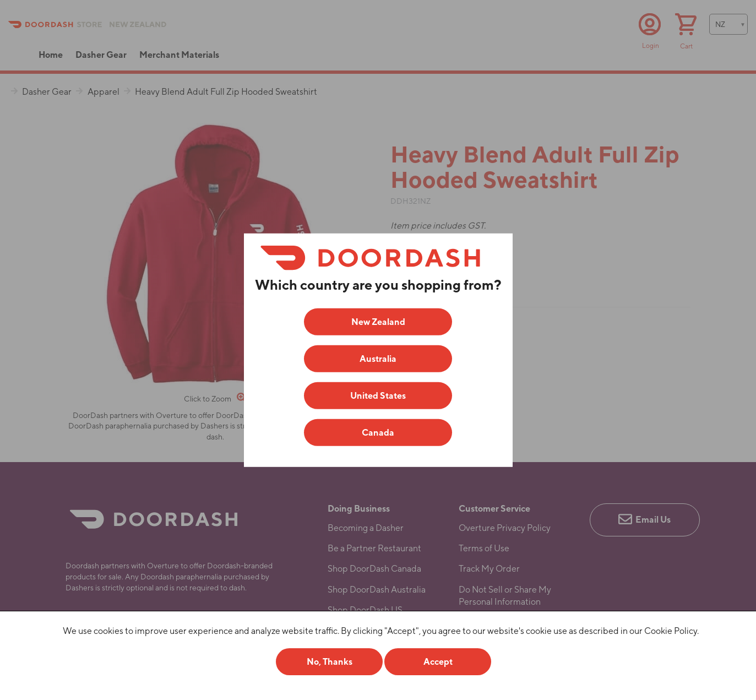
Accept (438, 662)
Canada (378, 433)
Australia (378, 359)
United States (378, 396)
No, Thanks (330, 662)
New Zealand (378, 322)
